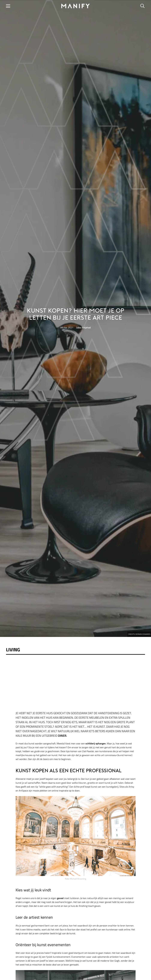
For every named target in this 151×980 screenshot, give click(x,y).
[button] (8, 6)
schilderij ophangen (96, 743)
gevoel (60, 898)
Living (13, 650)
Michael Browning (78, 879)
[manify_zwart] (76, 6)
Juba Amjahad (84, 327)
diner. (63, 736)
